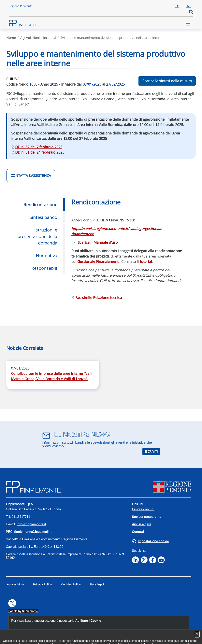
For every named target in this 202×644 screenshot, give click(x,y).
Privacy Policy (43, 584)
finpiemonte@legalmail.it (33, 532)
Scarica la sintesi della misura (167, 81)
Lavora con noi (143, 509)
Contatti (138, 532)
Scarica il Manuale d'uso (98, 242)
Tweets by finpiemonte (23, 611)
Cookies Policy (71, 584)
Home (11, 38)
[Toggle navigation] (188, 24)
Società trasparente (147, 517)
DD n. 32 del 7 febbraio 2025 (39, 147)
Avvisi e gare (142, 524)
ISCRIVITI (151, 452)
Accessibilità (15, 584)
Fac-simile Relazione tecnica (99, 298)
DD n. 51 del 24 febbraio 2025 (40, 152)
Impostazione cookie (153, 541)
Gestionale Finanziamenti (98, 261)
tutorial (146, 261)
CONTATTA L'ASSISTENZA (31, 175)
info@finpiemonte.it (31, 524)
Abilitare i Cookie (88, 621)
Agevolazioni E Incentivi (38, 38)
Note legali (97, 584)
